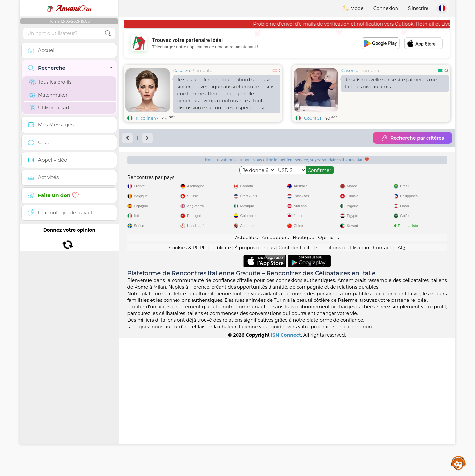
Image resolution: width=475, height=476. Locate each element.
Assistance (459, 463)
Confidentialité (296, 385)
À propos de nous (255, 385)
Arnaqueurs (275, 375)
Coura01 (313, 118)
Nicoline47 (147, 118)
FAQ (400, 385)
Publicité (221, 385)
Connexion (386, 8)
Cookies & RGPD (188, 385)
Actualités (246, 375)
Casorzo (182, 70)
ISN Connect (286, 473)
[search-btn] (108, 33)
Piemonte (202, 70)
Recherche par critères (412, 138)
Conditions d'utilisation (343, 385)
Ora (69, 8)
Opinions (328, 375)
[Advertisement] (287, 43)
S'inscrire (418, 8)
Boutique (303, 375)
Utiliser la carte (51, 108)
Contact (382, 385)
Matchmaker (48, 95)
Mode (353, 8)
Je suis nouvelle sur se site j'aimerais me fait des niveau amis (391, 83)
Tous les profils (50, 82)
